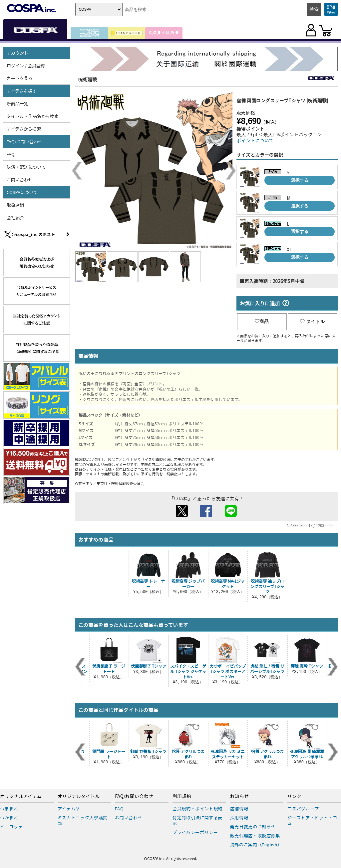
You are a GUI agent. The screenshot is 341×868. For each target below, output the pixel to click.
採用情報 (239, 817)
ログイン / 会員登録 (26, 65)
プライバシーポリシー (195, 832)
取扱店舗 (15, 205)
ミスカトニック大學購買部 (83, 820)
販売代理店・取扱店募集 (255, 835)
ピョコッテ (11, 826)
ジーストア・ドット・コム (312, 820)
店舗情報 (239, 808)
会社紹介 (15, 217)
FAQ (11, 154)
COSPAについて (22, 192)
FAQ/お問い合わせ (24, 141)
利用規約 (182, 796)
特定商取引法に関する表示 (197, 820)
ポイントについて (255, 140)
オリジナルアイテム (21, 796)
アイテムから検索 (24, 129)
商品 (262, 321)
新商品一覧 (17, 103)
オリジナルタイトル (79, 796)
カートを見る (20, 78)
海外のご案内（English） (256, 844)
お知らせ (239, 796)
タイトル (312, 321)
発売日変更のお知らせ (253, 826)
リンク (294, 796)
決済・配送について (26, 167)
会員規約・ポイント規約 (197, 808)
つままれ (9, 808)
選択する (300, 180)
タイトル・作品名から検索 (33, 116)
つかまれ (9, 817)
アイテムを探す (22, 91)
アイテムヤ (69, 808)
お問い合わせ (20, 179)
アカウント (17, 53)
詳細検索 (331, 9)
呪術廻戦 (88, 79)
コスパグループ (303, 808)
